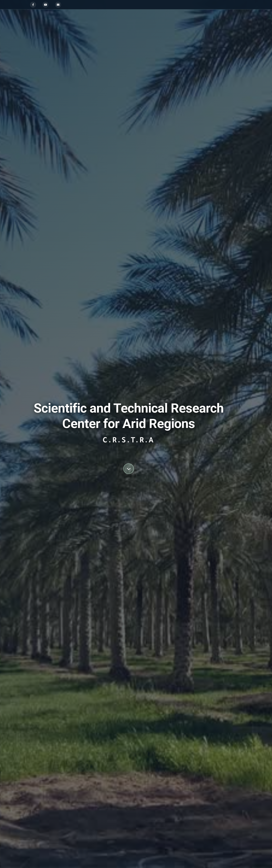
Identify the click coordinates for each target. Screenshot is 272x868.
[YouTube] (46, 5)
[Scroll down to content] (129, 469)
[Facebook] (33, 5)
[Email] (58, 5)
